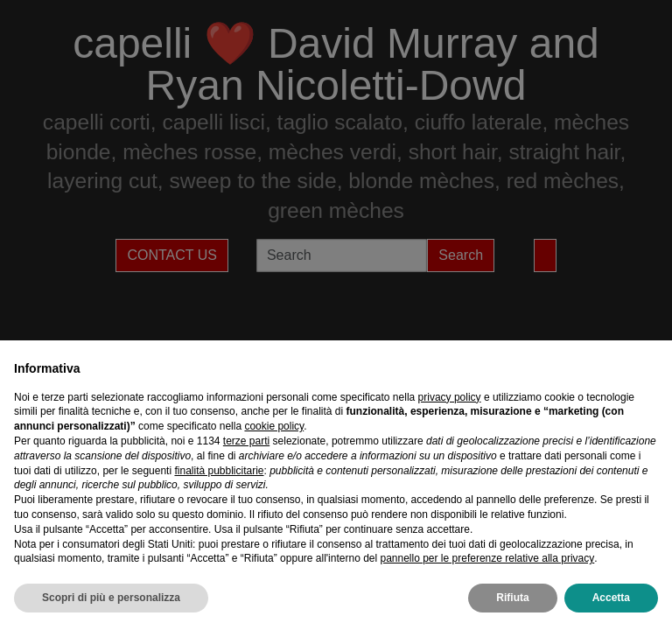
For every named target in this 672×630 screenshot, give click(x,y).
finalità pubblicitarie (219, 471)
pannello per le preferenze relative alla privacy (487, 558)
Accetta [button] (611, 598)
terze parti (246, 441)
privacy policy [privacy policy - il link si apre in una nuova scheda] (450, 397)
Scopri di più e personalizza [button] (111, 598)
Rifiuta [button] (512, 598)
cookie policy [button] (274, 426)
